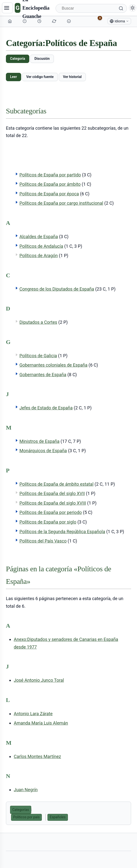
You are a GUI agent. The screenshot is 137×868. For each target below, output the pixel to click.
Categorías (21, 810)
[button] (17, 174)
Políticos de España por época (49, 194)
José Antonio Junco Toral (39, 680)
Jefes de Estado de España (46, 408)
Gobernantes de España (43, 375)
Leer (14, 77)
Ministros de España (39, 441)
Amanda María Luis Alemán (41, 723)
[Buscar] (91, 8)
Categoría (18, 59)
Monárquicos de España (43, 451)
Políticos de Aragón (39, 256)
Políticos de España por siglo (48, 522)
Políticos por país (27, 817)
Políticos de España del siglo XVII (52, 493)
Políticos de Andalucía (41, 246)
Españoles (58, 817)
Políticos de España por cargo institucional (61, 203)
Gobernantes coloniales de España (53, 365)
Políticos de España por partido (50, 175)
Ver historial (72, 77)
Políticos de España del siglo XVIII (53, 503)
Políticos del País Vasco (43, 541)
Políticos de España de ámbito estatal (56, 484)
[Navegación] (7, 8)
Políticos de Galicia (38, 356)
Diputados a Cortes (38, 322)
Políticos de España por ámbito (50, 184)
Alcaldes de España (39, 237)
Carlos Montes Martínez (37, 756)
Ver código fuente (40, 77)
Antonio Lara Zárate (33, 714)
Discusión (42, 59)
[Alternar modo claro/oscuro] (133, 8)
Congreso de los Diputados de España (57, 289)
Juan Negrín (26, 790)
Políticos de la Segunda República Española (62, 532)
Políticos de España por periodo (51, 512)
